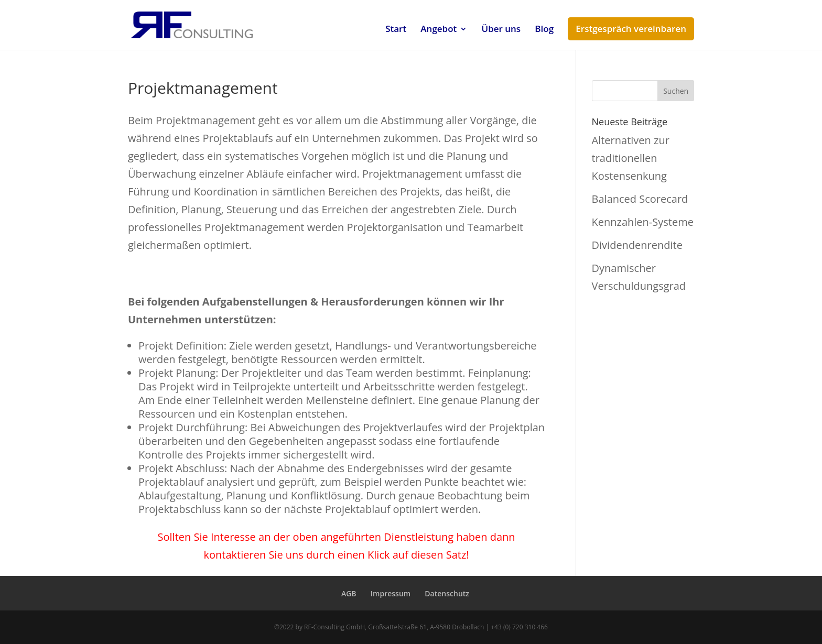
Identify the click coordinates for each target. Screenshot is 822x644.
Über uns (501, 30)
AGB (349, 593)
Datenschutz (447, 593)
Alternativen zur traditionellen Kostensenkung (631, 158)
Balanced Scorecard (640, 199)
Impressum (391, 593)
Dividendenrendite (637, 245)
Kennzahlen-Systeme (643, 222)
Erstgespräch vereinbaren (631, 29)
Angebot (439, 30)
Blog (544, 30)
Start (396, 30)
